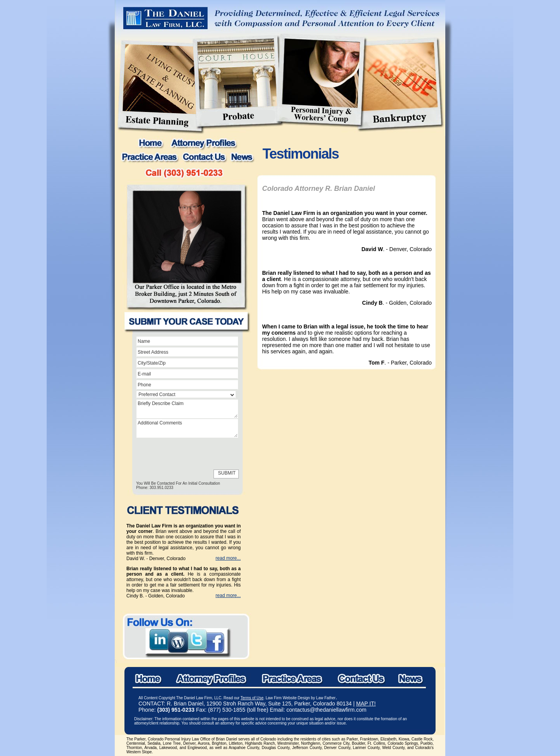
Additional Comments (187, 428)
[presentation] (172, 454)
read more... (228, 558)
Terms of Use (252, 698)
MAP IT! (366, 704)
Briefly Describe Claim (187, 409)
